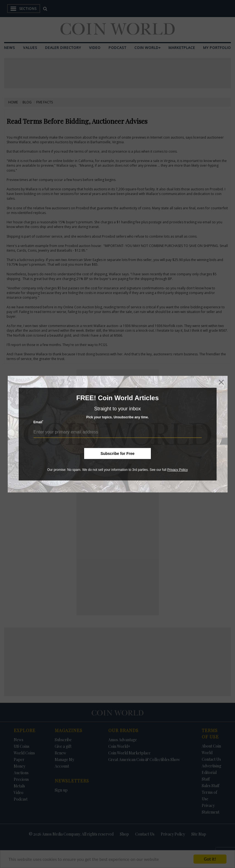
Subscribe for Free (118, 453)
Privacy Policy (177, 469)
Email (38, 422)
